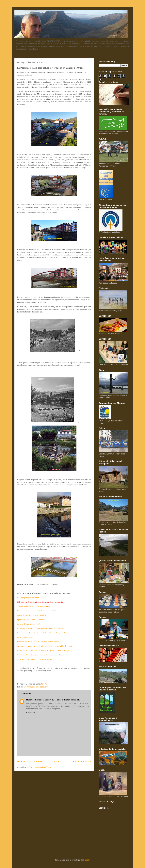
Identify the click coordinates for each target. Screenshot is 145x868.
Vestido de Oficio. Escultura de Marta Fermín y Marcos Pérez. (40, 655)
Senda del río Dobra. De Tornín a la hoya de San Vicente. (38, 642)
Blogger (86, 860)
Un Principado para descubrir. (28, 598)
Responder (31, 712)
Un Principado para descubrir (36, 687)
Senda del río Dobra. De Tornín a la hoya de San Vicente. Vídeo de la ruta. (45, 646)
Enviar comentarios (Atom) (40, 767)
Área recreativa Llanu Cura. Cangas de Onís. (34, 606)
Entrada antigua (82, 762)
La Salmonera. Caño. (25, 637)
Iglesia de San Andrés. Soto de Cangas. (32, 615)
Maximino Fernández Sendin (39, 700)
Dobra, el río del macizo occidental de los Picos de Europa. (39, 611)
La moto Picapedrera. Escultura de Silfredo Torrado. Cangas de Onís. (43, 633)
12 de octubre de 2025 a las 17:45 (66, 700)
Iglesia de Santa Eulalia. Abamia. (31, 620)
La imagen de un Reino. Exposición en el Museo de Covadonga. (41, 628)
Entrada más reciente (30, 762)
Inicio (57, 762)
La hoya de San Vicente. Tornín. (29, 624)
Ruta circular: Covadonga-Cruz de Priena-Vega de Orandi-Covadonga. (43, 650)
